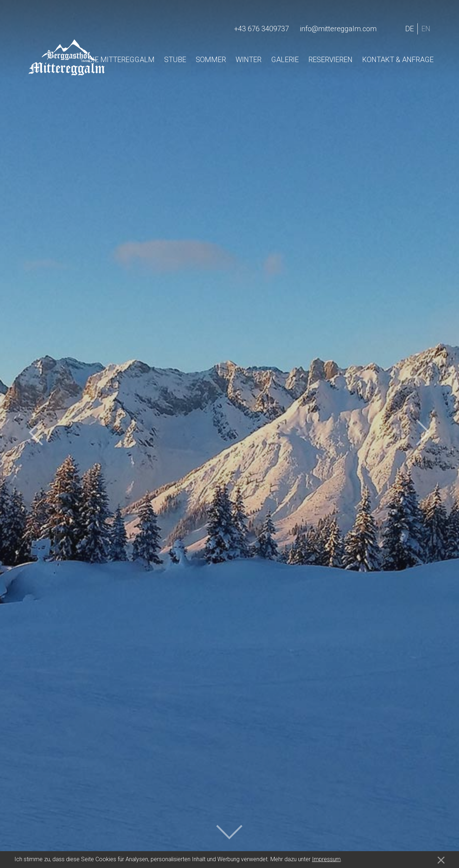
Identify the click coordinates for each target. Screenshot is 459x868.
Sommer (211, 60)
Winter (249, 60)
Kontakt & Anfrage (398, 60)
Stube (175, 60)
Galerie (285, 60)
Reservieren (330, 60)
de (410, 29)
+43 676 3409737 (262, 29)
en (426, 29)
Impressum (326, 859)
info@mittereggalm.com (338, 29)
